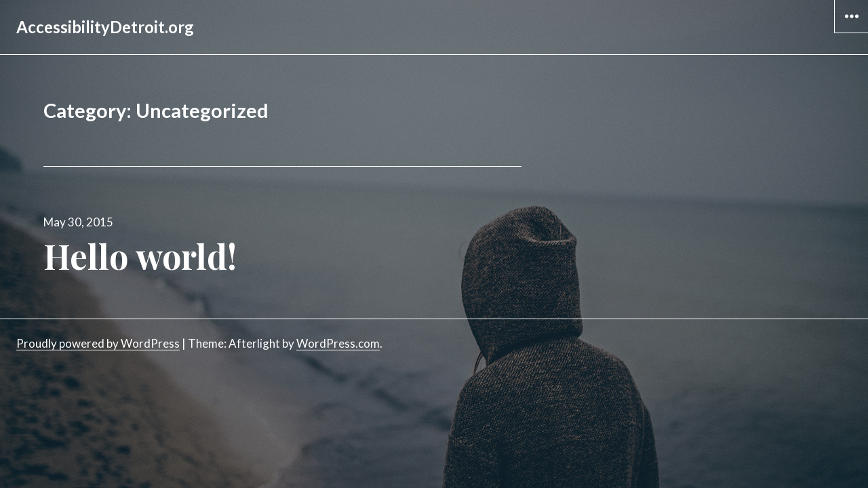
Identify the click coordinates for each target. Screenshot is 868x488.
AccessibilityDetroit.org (105, 27)
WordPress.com (338, 343)
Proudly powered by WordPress (98, 343)
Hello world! (140, 256)
